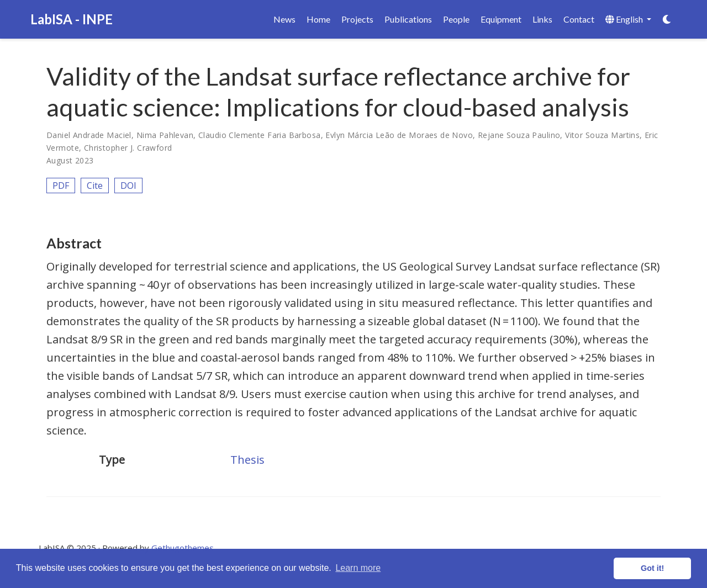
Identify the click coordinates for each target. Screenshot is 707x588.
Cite (95, 186)
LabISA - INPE (72, 19)
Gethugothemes (183, 548)
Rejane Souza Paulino (519, 135)
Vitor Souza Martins (602, 135)
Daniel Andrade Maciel (89, 135)
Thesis (247, 460)
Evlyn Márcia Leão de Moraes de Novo (399, 135)
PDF (61, 186)
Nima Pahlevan (165, 135)
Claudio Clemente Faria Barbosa (260, 135)
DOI (128, 186)
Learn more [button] (358, 568)
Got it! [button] (652, 568)
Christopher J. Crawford (128, 148)
